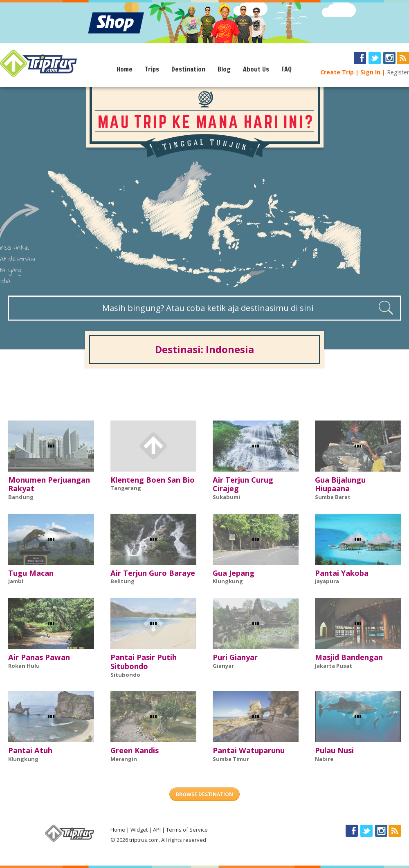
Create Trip (337, 72)
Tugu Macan (31, 573)
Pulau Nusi (334, 750)
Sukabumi (226, 497)
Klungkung (228, 581)
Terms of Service (187, 830)
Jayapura (327, 581)
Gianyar (223, 666)
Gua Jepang (234, 573)
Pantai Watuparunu (249, 750)
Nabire (324, 759)
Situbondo (125, 675)
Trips (152, 69)
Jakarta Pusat (334, 666)
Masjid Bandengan (349, 657)
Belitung (122, 581)
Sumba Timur (231, 759)
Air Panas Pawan (39, 657)
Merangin (124, 759)
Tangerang (126, 488)
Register (398, 72)
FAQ (287, 69)
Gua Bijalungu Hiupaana (340, 484)
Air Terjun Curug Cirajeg (243, 484)
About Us (256, 69)
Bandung (21, 497)
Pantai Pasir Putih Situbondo (144, 662)
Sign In (370, 72)
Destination (188, 69)
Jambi (16, 581)
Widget (139, 830)
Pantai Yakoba (342, 573)
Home (125, 69)
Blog (224, 69)
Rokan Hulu (24, 666)
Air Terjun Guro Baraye (153, 573)
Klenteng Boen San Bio (153, 480)
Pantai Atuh (30, 750)
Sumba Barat (333, 497)
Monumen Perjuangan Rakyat (49, 484)
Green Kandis (135, 750)
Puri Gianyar (235, 657)
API (157, 830)
